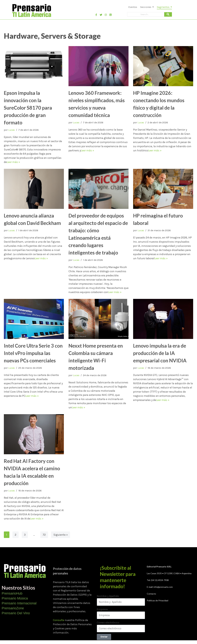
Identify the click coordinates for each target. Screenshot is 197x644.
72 (44, 535)
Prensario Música (15, 598)
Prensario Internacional (19, 603)
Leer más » (13, 162)
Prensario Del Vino (16, 613)
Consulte (59, 620)
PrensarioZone (13, 608)
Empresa (102, 609)
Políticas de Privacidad (158, 600)
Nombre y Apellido (108, 596)
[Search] (146, 14)
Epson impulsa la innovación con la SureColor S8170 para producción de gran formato (28, 108)
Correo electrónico (108, 623)
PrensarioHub (12, 593)
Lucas (12, 130)
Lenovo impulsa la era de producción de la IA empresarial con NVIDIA (160, 353)
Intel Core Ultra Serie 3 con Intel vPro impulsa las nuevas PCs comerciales (33, 353)
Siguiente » (61, 535)
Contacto (151, 594)
